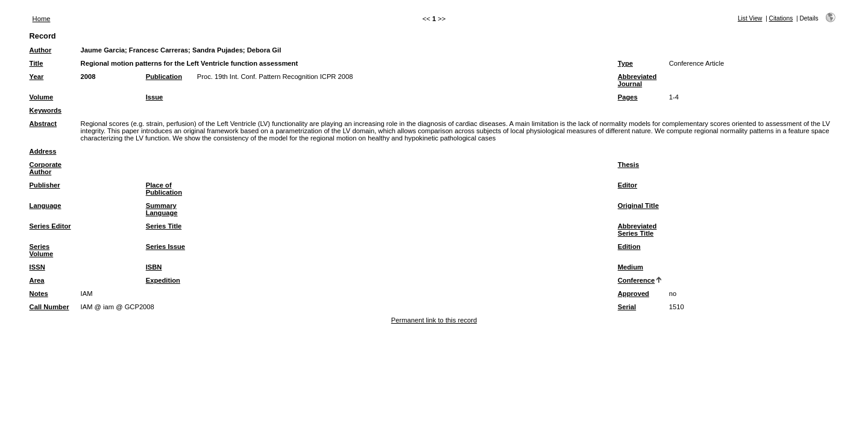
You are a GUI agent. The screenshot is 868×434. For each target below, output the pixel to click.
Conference (637, 280)
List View (750, 18)
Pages (628, 97)
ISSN (37, 267)
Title (36, 63)
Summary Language (162, 209)
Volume (42, 97)
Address (43, 151)
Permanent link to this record (434, 320)
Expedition (163, 280)
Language (46, 206)
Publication (164, 77)
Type (625, 63)
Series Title (164, 226)
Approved (634, 294)
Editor (627, 185)
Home (42, 19)
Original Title (638, 206)
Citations (781, 18)
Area (37, 280)
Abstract (43, 124)
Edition (629, 247)
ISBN (154, 267)
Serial (627, 307)
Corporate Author (46, 168)
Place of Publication (164, 189)
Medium (631, 267)
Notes (39, 294)
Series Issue (165, 247)
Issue (155, 97)
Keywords (46, 110)
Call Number (49, 307)
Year (37, 77)
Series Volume (42, 250)
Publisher (45, 185)
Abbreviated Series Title (637, 230)
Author (41, 50)
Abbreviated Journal (637, 80)
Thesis (628, 165)
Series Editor (50, 226)
